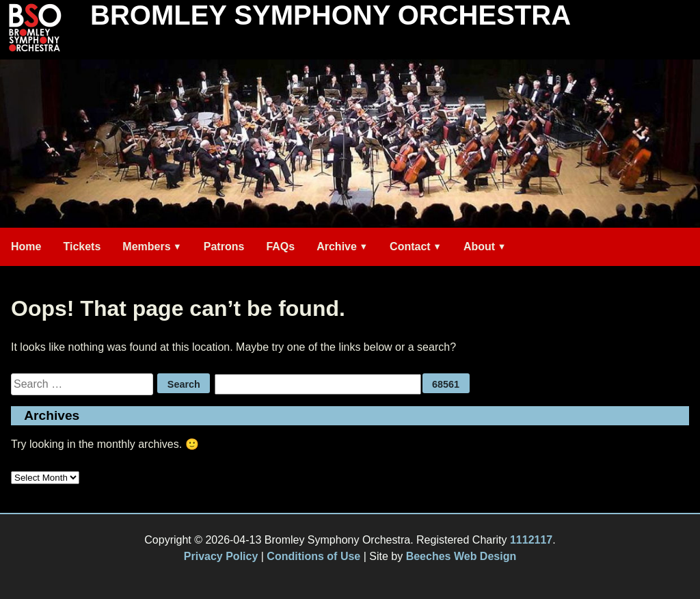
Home (26, 247)
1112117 (531, 540)
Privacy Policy (221, 556)
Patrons (224, 247)
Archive (337, 247)
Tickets (82, 247)
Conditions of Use (313, 556)
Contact (410, 247)
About (479, 247)
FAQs (280, 247)
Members (146, 247)
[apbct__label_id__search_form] (318, 384)
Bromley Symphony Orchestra (331, 15)
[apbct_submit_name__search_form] (446, 383)
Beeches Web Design (461, 556)
